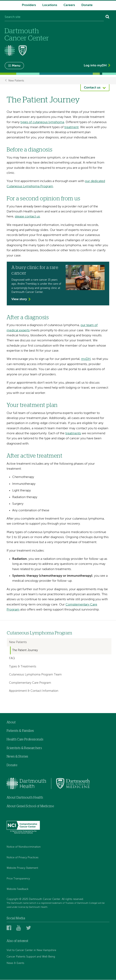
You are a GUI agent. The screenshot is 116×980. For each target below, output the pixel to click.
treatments (73, 433)
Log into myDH (95, 66)
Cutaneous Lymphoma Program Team (35, 675)
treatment (71, 127)
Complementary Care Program (30, 683)
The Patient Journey (25, 650)
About (11, 722)
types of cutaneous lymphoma (42, 122)
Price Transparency (18, 879)
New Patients (16, 81)
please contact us (27, 217)
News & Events (15, 963)
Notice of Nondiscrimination (24, 847)
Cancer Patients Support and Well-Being (31, 957)
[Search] (107, 17)
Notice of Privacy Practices (23, 858)
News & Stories (17, 757)
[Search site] (54, 17)
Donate (87, 5)
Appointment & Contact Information (34, 691)
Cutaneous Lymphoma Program (39, 633)
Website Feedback (18, 889)
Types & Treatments (23, 667)
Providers (29, 5)
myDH (86, 359)
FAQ (12, 658)
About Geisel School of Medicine (30, 806)
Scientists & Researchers (24, 748)
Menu (16, 66)
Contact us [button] (92, 88)
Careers (69, 5)
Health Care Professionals (25, 739)
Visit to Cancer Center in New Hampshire (31, 950)
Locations (50, 5)
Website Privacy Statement (22, 868)
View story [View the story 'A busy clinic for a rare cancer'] (19, 299)
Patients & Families (20, 731)
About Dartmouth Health (25, 798)
